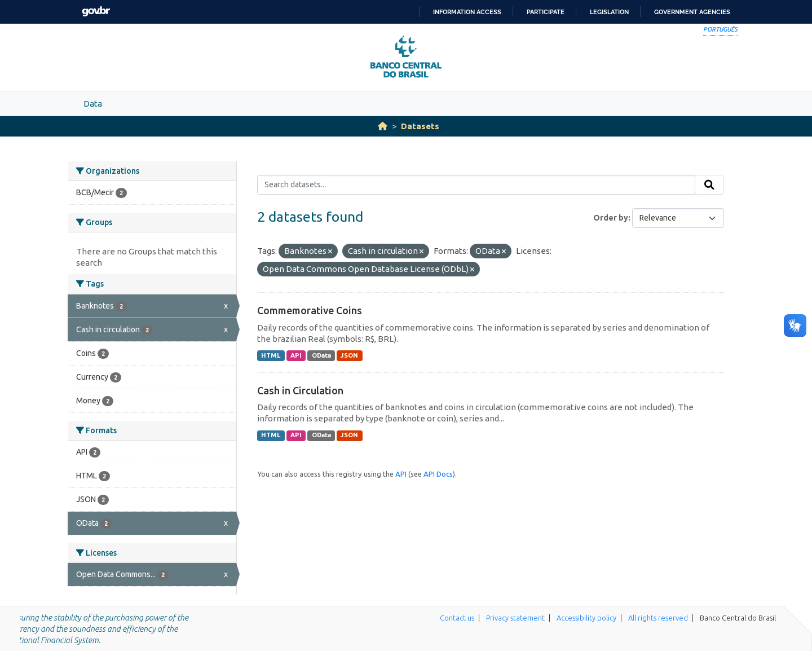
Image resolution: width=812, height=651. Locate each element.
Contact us (457, 618)
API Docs (438, 474)
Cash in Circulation (300, 390)
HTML (271, 355)
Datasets (420, 126)
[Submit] (709, 185)
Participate (546, 12)
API (296, 355)
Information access (467, 12)
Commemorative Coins (310, 310)
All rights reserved (658, 618)
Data (93, 104)
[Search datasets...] (476, 185)
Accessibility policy (586, 618)
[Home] (383, 126)
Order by (611, 218)
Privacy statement (515, 618)
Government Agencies (692, 12)
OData (321, 355)
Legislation (609, 12)
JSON (349, 355)
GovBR (96, 12)
